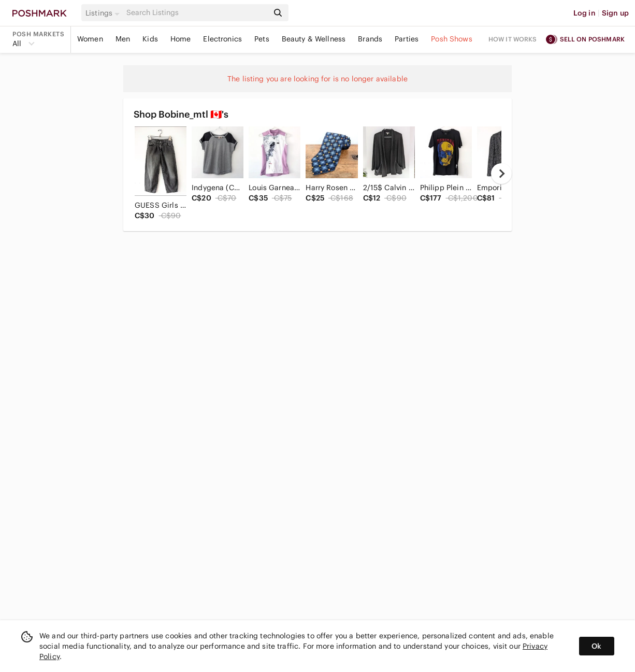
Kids (150, 39)
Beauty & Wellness (314, 39)
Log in (585, 13)
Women (90, 39)
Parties (407, 39)
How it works (513, 39)
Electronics (222, 39)
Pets (262, 39)
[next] (501, 174)
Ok (596, 646)
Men (123, 39)
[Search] (196, 13)
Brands (370, 39)
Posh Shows (452, 39)
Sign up (615, 13)
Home (181, 39)
